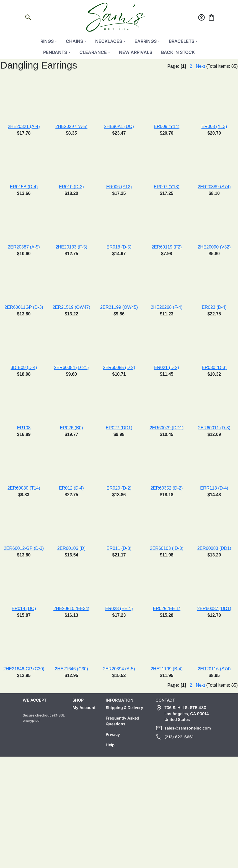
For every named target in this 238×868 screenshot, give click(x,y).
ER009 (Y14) (167, 126)
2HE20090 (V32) (214, 247)
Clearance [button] (93, 52)
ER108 (24, 428)
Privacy (113, 734)
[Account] (201, 18)
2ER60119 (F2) (166, 247)
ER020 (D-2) (119, 488)
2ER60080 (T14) (24, 488)
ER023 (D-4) (214, 307)
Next (201, 66)
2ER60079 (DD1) (167, 428)
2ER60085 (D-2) (119, 368)
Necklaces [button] (109, 41)
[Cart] (211, 18)
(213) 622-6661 (179, 737)
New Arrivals (136, 52)
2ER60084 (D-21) (71, 368)
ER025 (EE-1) (167, 609)
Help (110, 745)
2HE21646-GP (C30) (24, 669)
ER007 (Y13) (167, 187)
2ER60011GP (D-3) (24, 307)
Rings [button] (47, 41)
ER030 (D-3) (214, 368)
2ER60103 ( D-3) (167, 548)
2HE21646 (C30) (71, 669)
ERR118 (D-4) (214, 488)
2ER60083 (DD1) (214, 548)
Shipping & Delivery (124, 708)
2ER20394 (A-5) (119, 669)
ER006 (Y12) (119, 187)
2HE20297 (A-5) (71, 126)
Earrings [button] (146, 41)
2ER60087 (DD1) (214, 609)
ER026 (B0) (71, 428)
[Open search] (28, 18)
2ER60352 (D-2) (167, 488)
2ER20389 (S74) (214, 187)
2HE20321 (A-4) (24, 126)
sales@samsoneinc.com (188, 728)
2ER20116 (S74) (214, 669)
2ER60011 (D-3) (214, 428)
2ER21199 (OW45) (119, 307)
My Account (84, 708)
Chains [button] (74, 41)
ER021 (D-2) (167, 368)
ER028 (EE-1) (119, 609)
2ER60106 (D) (71, 548)
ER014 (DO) (24, 609)
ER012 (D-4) (71, 488)
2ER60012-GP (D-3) (24, 548)
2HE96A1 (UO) (119, 126)
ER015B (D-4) (24, 187)
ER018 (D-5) (119, 247)
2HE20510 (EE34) (71, 609)
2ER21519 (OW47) (71, 307)
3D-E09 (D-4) (24, 368)
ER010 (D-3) (71, 187)
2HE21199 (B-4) (167, 669)
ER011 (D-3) (119, 548)
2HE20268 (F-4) (167, 307)
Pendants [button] (55, 52)
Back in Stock (178, 52)
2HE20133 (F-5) (72, 247)
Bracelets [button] (182, 41)
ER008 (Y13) (214, 126)
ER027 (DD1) (119, 428)
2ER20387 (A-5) (24, 247)
